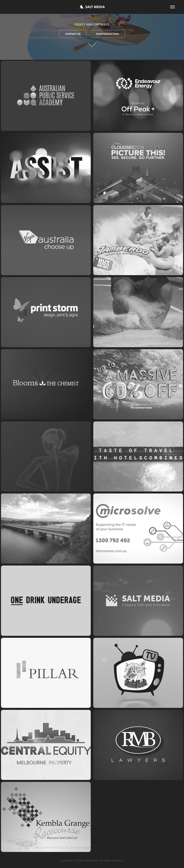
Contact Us (73, 34)
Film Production (107, 34)
